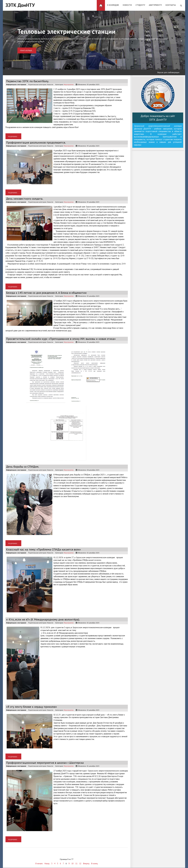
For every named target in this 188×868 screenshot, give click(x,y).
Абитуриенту (155, 5)
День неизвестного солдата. (25, 199)
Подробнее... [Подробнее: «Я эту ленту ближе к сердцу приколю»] (13, 757)
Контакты (171, 5)
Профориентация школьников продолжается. (37, 142)
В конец (95, 864)
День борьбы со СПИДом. (23, 467)
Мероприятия (69, 84)
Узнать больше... (27, 51)
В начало (39, 864)
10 (72, 864)
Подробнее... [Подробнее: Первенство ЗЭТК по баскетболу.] (13, 136)
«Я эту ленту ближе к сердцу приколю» (32, 707)
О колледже (113, 5)
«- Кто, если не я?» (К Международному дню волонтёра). (44, 619)
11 (76, 864)
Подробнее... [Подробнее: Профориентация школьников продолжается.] (13, 193)
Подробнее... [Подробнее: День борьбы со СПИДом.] (13, 543)
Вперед (86, 864)
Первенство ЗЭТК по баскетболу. (28, 81)
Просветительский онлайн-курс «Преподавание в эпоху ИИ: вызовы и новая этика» (62, 339)
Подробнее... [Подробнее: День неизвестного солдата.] (13, 287)
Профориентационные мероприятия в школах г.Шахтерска (46, 763)
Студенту (140, 5)
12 (80, 864)
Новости (127, 5)
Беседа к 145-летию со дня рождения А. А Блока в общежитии (48, 293)
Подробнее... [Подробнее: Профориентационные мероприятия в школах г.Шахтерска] (13, 839)
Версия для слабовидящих (168, 72)
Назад (47, 864)
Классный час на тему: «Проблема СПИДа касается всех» (44, 549)
